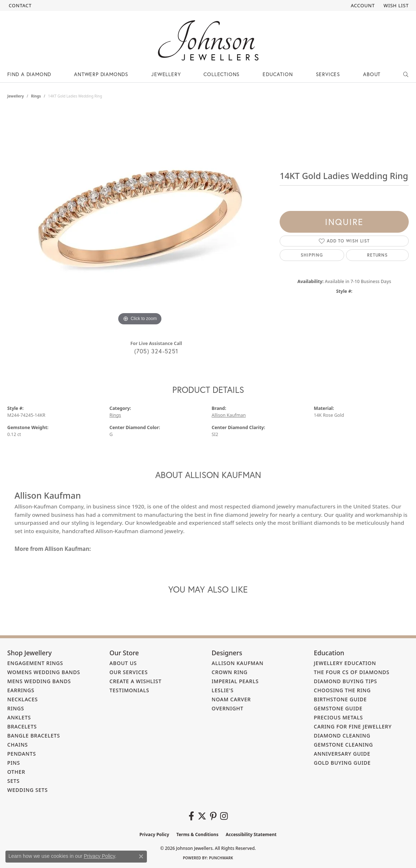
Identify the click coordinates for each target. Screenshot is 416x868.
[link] (19, 5)
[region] (140, 219)
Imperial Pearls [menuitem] (235, 681)
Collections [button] (222, 74)
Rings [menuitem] (16, 708)
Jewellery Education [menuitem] (345, 663)
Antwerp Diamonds (101, 74)
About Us (123, 663)
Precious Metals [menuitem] (338, 717)
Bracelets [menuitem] (22, 726)
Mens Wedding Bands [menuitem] (39, 681)
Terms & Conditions (197, 834)
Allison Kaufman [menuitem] (238, 663)
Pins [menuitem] (14, 763)
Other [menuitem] (16, 772)
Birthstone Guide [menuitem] (340, 699)
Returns (377, 255)
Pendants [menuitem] (22, 754)
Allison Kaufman (229, 415)
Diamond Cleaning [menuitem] (342, 736)
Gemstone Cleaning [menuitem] (343, 745)
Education (278, 74)
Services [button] (328, 74)
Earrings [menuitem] (21, 690)
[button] (362, 5)
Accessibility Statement (251, 834)
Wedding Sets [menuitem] (28, 790)
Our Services (129, 672)
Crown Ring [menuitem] (230, 672)
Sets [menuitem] (13, 781)
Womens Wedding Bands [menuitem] (44, 672)
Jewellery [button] (166, 74)
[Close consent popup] (141, 856)
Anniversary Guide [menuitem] (342, 754)
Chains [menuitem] (18, 745)
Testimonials (129, 690)
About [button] (372, 74)
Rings (36, 96)
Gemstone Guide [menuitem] (338, 708)
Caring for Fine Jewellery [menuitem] (353, 726)
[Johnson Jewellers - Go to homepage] (208, 40)
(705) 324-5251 (156, 351)
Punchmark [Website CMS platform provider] (221, 858)
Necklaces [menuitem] (22, 699)
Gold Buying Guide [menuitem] (342, 763)
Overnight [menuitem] (228, 708)
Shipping (312, 255)
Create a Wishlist (136, 681)
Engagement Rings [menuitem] (35, 663)
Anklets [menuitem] (19, 717)
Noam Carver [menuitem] (231, 699)
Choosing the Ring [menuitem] (342, 690)
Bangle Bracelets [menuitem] (34, 736)
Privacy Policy (155, 834)
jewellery (16, 96)
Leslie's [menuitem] (223, 690)
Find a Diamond (29, 74)
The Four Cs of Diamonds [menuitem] (352, 672)
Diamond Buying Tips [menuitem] (345, 681)
